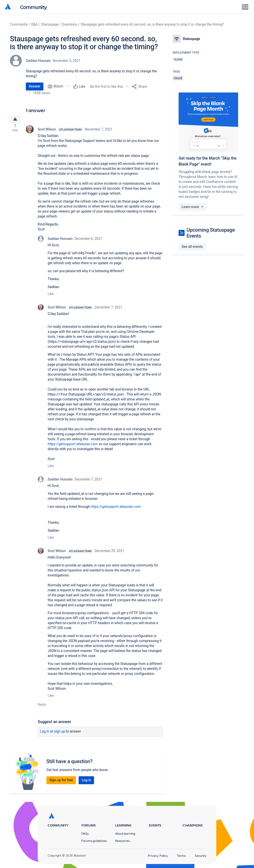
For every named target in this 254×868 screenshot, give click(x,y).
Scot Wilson (47, 131)
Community (34, 7)
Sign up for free (61, 782)
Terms (181, 856)
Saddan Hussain (38, 61)
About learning (125, 834)
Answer (35, 86)
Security (201, 856)
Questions (69, 24)
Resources (122, 841)
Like (51, 296)
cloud (178, 78)
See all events (192, 247)
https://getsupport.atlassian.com (73, 446)
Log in (45, 733)
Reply (42, 706)
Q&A (34, 24)
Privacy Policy (158, 856)
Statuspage (50, 24)
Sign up (60, 733)
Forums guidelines (94, 841)
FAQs (85, 834)
